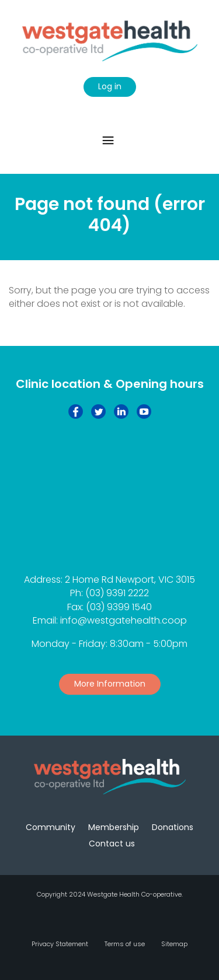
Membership (114, 827)
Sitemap (174, 944)
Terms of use (125, 944)
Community (51, 827)
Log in (110, 86)
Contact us (112, 843)
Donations (173, 827)
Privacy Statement (60, 944)
